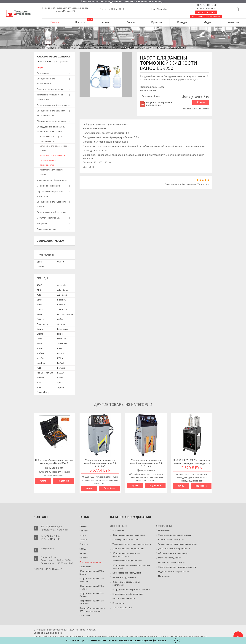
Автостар (62, 309)
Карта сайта (85, 566)
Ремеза (40, 319)
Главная (40, 45)
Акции (40, 67)
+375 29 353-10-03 (206, 5)
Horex (39, 343)
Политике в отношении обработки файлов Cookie (144, 640)
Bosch (40, 261)
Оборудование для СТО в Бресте (92, 572)
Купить (201, 102)
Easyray (40, 329)
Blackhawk (62, 299)
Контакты (233, 22)
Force (39, 338)
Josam (40, 348)
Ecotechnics (63, 329)
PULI (39, 368)
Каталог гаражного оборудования (68, 45)
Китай (40, 314)
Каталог (55, 22)
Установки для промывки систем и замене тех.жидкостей (52, 160)
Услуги (106, 22)
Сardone (41, 266)
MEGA (60, 358)
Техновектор (43, 324)
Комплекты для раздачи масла (52, 172)
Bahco (161, 87)
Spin (39, 387)
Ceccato (61, 304)
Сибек (60, 319)
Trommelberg (43, 392)
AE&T (39, 285)
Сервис (131, 22)
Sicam (60, 377)
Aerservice (62, 285)
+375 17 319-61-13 (206, 9)
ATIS (39, 290)
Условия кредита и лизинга (196, 108)
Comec (40, 309)
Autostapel (62, 295)
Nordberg (41, 363)
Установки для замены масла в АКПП (54, 148)
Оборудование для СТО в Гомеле (92, 587)
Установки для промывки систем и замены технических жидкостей (77, 48)
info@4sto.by (160, 9)
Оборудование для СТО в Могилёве (92, 602)
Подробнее (63, 481)
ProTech (61, 363)
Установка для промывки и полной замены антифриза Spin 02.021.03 (146, 463)
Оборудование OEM (50, 241)
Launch (61, 353)
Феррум (61, 324)
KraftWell (41, 353)
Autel (39, 295)
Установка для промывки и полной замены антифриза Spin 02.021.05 (100, 463)
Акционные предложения (206, 16)
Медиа (208, 22)
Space (60, 382)
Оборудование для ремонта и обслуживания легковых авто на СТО (128, 45)
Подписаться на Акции (90, 562)
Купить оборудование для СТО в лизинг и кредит (92, 609)
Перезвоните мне (206, 12)
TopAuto (61, 387)
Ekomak (40, 334)
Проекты (157, 22)
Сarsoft (61, 261)
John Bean (62, 343)
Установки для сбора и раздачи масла (51, 138)
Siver (39, 382)
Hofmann (61, 338)
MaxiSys (40, 358)
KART (60, 348)
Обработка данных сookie (48, 632)
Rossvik (40, 377)
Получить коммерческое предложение (156, 104)
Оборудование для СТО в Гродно (92, 594)
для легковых (43, 61)
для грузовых (59, 61)
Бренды (182, 22)
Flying (60, 334)
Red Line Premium (45, 372)
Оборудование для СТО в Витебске (92, 579)
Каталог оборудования (53, 57)
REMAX (61, 372)
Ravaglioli (62, 368)
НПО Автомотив (65, 314)
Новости (80, 22)
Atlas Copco (63, 290)
